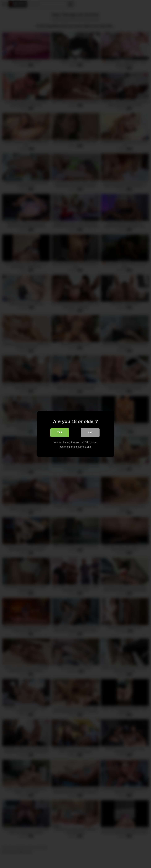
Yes (60, 433)
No (90, 433)
